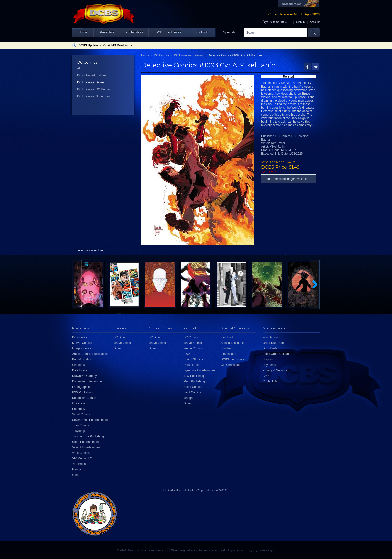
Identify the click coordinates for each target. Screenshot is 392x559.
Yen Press (79, 464)
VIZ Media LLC (82, 458)
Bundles (226, 348)
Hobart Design (266, 550)
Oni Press (79, 403)
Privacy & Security (275, 370)
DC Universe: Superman (93, 96)
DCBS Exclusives (168, 32)
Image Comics (82, 348)
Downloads (270, 348)
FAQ (266, 376)
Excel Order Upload (276, 354)
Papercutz (79, 409)
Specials (229, 32)
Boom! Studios (82, 359)
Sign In (301, 22)
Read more (125, 45)
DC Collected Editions (92, 75)
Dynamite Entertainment (88, 381)
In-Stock (202, 32)
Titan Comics (81, 425)
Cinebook (79, 365)
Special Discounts (233, 343)
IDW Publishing (82, 392)
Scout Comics (81, 414)
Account (315, 22)
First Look (227, 337)
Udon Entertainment (86, 442)
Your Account (271, 337)
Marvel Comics (82, 343)
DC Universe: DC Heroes (94, 89)
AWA (187, 354)
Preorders (107, 32)
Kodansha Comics (84, 398)
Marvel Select (123, 343)
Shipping (269, 359)
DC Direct (120, 337)
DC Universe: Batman (92, 82)
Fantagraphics (82, 387)
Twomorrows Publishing (88, 436)
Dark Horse (80, 370)
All (79, 68)
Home (83, 32)
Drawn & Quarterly (85, 376)
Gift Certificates (231, 365)
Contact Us (270, 381)
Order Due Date (273, 343)
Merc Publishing (194, 381)
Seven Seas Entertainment (90, 420)
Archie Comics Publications (90, 354)
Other (76, 475)
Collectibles (135, 32)
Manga (77, 469)
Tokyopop (79, 431)
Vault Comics (81, 453)
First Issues (228, 354)
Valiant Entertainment (86, 447)
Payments (269, 365)
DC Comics (162, 55)
